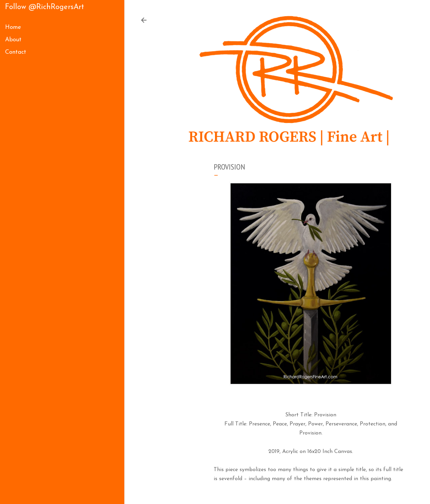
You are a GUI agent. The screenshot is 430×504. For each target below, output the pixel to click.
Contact (16, 52)
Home (13, 27)
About (13, 40)
